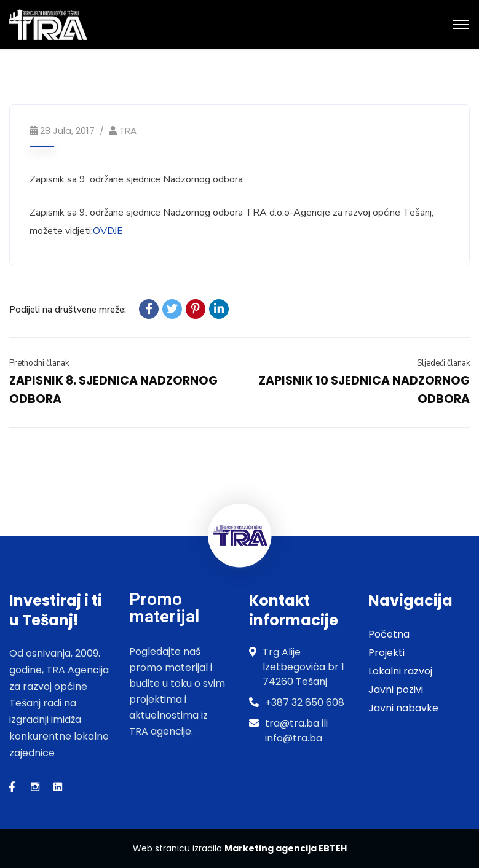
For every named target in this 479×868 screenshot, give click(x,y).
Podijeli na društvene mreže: (68, 310)
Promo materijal (164, 608)
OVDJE (108, 231)
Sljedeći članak (443, 363)
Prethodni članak (39, 363)
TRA (128, 131)
